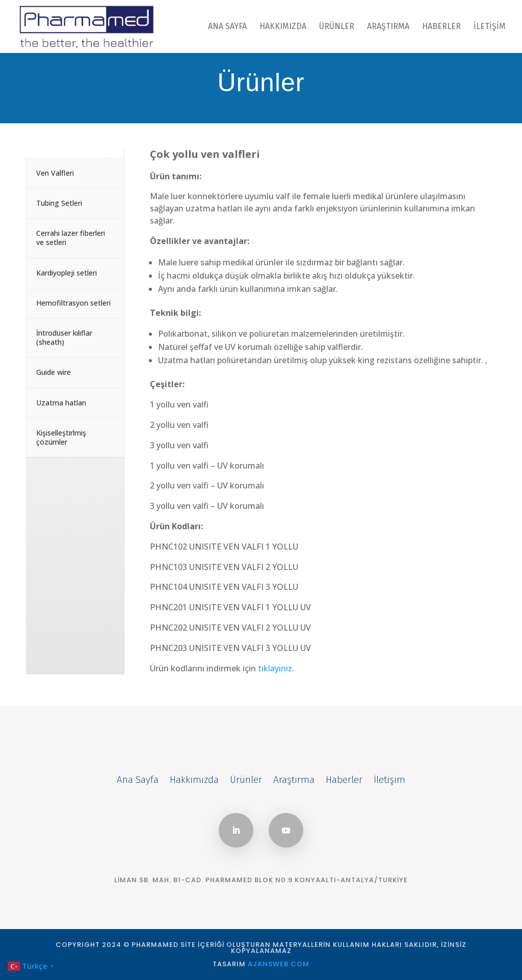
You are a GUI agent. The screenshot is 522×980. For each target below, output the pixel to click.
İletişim (490, 27)
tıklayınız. (276, 668)
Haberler (441, 27)
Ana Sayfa (227, 27)
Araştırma (388, 27)
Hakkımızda (283, 27)
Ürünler (337, 27)
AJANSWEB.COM (279, 964)
